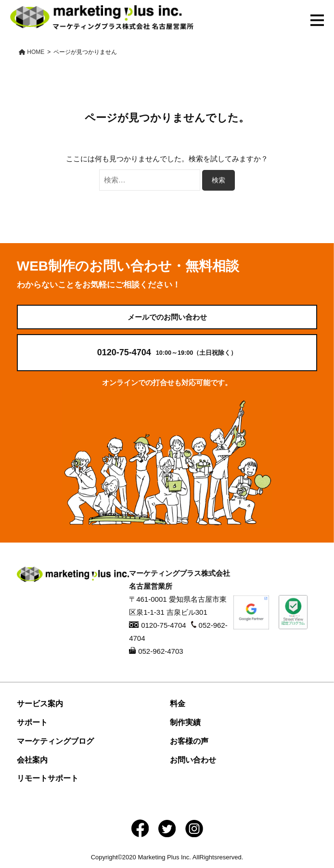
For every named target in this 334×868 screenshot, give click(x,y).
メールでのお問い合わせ (167, 317)
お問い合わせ (193, 760)
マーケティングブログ (55, 741)
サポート (32, 722)
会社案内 (32, 760)
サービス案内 (40, 704)
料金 (178, 704)
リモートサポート (48, 778)
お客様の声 (189, 741)
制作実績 (185, 722)
